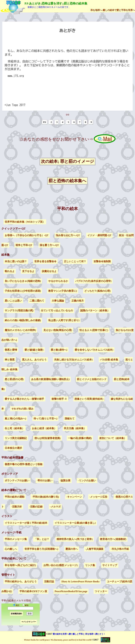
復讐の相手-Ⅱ (59, 399)
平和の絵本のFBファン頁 (33, 591)
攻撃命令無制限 (102, 261)
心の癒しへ (11, 549)
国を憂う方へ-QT (49, 245)
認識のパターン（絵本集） (95, 310)
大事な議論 (58, 301)
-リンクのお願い (87, 481)
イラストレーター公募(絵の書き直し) (75, 523)
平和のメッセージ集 (16, 539)
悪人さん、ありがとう (34, 360)
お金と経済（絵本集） (44, 428)
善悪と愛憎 (11, 350)
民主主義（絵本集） (75, 428)
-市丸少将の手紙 (120, 549)
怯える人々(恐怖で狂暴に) (94, 330)
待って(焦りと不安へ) (45, 419)
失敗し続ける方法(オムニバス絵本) (73, 360)
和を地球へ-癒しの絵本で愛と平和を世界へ (113, 10)
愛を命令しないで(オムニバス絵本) (94, 350)
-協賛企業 (65, 481)
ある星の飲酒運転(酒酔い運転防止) (50, 379)
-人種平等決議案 (94, 549)
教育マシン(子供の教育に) (63, 291)
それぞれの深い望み (22, 409)
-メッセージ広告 (98, 497)
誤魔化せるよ (49, 271)
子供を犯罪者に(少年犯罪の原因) (23, 291)
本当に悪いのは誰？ (16, 261)
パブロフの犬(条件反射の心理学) (93, 281)
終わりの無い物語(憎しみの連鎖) (23, 320)
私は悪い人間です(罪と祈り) (64, 320)
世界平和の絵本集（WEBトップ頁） (25, 222)
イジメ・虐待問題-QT (99, 235)
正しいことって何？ (75, 261)
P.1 (45, 122)
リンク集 (90, 565)
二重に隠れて (37, 301)
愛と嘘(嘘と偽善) (34, 350)
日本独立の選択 (13, 448)
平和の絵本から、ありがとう (21, 581)
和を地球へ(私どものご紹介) (20, 565)
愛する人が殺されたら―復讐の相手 (24, 399)
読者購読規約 (16, 614)
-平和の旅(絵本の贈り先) (45, 497)
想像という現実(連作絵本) (89, 399)
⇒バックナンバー (29, 622)
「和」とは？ (42, 539)
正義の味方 (78, 301)
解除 (25, 605)
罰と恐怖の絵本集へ (67, 181)
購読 (16, 605)
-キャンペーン (74, 497)
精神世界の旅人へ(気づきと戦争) (75, 539)
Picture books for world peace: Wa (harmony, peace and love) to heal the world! (58, 640)
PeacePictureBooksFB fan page (71, 591)
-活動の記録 (36, 507)
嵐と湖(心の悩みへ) (15, 419)
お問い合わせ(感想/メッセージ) (61, 565)
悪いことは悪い (13, 301)
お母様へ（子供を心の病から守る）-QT (27, 235)
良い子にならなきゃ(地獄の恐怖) (23, 281)
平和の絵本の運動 (15, 497)
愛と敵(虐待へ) (59, 350)
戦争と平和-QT (24, 245)
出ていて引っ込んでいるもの (57, 310)
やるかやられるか (58, 281)
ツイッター (101, 591)
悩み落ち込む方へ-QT (68, 235)
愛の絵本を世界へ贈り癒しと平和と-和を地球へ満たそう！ (79, 634)
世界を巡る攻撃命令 (45, 261)
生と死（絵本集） (15, 428)
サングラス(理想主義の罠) (19, 310)
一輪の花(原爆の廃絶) (80, 438)
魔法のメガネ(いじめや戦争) (20, 330)
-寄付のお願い (45, 481)
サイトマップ (110, 565)
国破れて (70, 419)
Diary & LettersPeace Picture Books (81, 581)
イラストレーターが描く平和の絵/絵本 (26, 523)
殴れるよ (10, 271)
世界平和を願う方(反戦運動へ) (41, 549)
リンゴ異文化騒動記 (16, 438)
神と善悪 (10, 360)
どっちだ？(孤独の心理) (97, 291)
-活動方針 (17, 507)
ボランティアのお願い (17, 481)
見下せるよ (28, 271)
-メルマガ (55, 507)
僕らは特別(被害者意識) (47, 438)
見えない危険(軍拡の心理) (58, 330)
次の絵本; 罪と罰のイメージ (67, 162)
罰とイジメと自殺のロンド (92, 379)
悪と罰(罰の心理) (14, 379)
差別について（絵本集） (113, 438)
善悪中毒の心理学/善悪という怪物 (23, 464)
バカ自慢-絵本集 (109, 360)
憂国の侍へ (72, 549)
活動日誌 (49, 581)
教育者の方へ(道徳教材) (113, 539)
